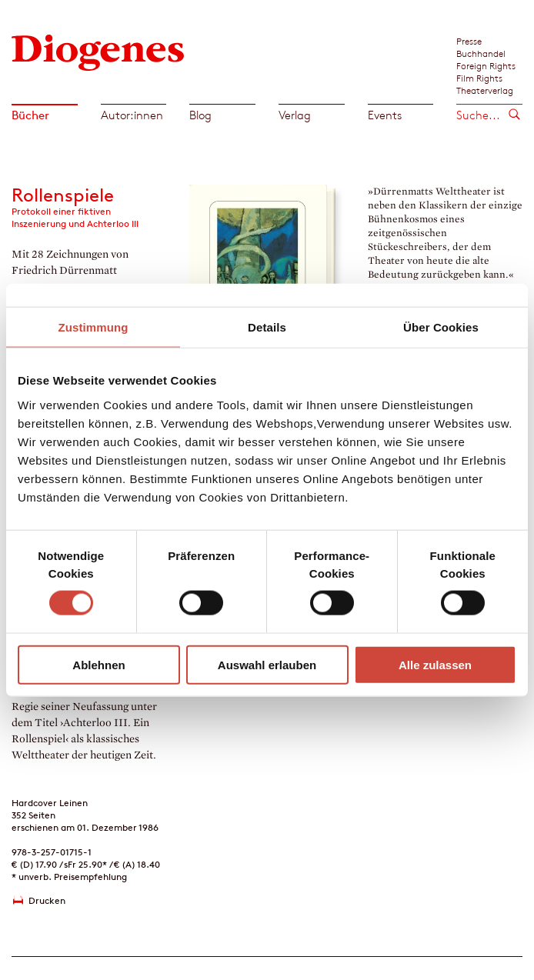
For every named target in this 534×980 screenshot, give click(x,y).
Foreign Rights (486, 65)
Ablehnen (98, 664)
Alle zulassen (435, 664)
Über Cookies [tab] (441, 327)
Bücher (30, 115)
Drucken (47, 900)
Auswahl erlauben (267, 664)
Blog (200, 115)
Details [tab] (267, 327)
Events (385, 115)
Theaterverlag (485, 90)
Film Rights (479, 78)
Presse (469, 41)
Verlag (295, 115)
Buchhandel (481, 53)
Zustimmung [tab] (93, 327)
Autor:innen (132, 115)
